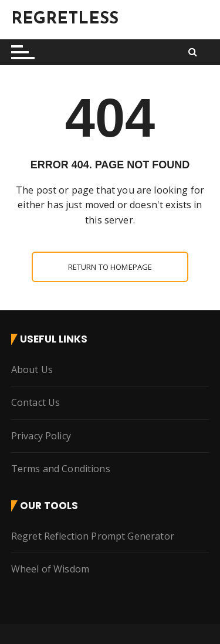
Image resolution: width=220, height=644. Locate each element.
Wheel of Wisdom (50, 569)
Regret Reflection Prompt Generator (93, 535)
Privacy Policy (41, 435)
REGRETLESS (65, 19)
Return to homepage (110, 266)
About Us (32, 369)
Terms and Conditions (61, 469)
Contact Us (36, 402)
